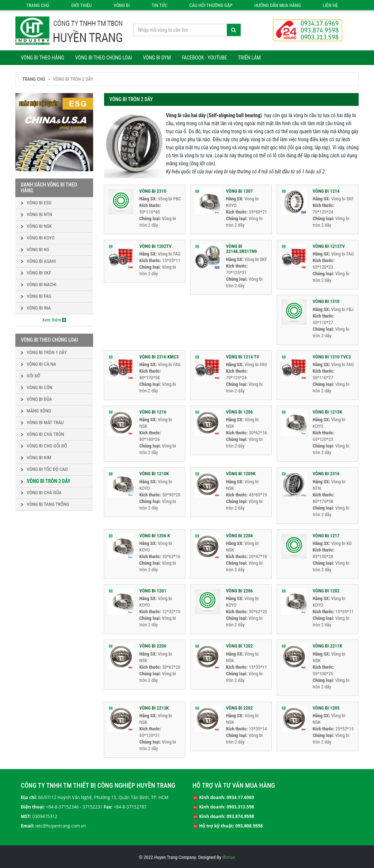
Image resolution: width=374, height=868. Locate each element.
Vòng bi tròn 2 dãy (46, 481)
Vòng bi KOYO (38, 238)
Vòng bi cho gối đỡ (44, 446)
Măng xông (36, 411)
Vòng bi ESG (36, 203)
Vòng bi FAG (36, 296)
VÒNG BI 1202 (326, 591)
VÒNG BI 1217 (326, 536)
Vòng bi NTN (37, 214)
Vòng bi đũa (36, 399)
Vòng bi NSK (36, 226)
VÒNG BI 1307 (240, 191)
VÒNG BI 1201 (153, 591)
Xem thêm (54, 320)
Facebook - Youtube (205, 58)
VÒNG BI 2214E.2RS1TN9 (242, 249)
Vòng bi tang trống (45, 504)
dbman (229, 857)
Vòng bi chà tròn (42, 434)
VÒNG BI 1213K (327, 412)
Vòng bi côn (37, 387)
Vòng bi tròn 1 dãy (44, 352)
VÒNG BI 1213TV (329, 246)
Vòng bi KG (35, 249)
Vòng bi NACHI (39, 285)
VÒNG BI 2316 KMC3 (159, 357)
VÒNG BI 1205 (326, 708)
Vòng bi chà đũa (41, 493)
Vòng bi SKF (36, 273)
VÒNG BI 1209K (241, 474)
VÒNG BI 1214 (326, 191)
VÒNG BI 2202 (240, 708)
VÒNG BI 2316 (326, 474)
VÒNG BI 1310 (326, 301)
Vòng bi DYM (157, 58)
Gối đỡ (30, 376)
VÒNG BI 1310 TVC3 (332, 357)
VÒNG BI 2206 (240, 591)
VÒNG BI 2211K (327, 646)
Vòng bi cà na (39, 364)
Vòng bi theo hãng (43, 58)
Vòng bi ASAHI (38, 261)
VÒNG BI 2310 (153, 191)
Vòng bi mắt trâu (42, 423)
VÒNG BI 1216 (153, 412)
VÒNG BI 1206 (240, 412)
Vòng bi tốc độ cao (44, 469)
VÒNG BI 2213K (154, 708)
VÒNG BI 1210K (154, 474)
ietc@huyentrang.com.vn (61, 826)
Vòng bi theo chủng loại (104, 58)
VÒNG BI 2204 (240, 536)
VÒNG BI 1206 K (155, 536)
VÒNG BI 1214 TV (243, 357)
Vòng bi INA (36, 308)
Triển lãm (249, 58)
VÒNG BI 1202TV (156, 246)
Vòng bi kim (36, 458)
